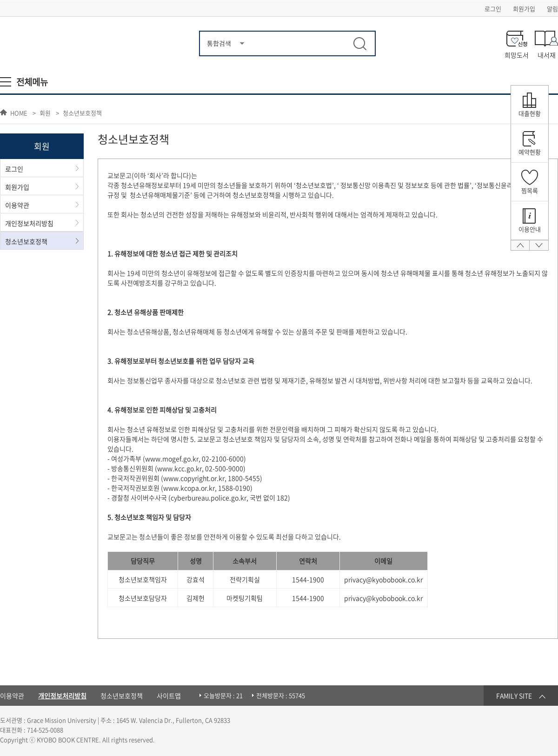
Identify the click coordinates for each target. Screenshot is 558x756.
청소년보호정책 (82, 113)
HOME (19, 113)
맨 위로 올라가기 (520, 249)
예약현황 (530, 152)
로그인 (493, 9)
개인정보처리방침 (29, 223)
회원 (45, 113)
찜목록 (530, 190)
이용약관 (17, 205)
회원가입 (524, 9)
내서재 (547, 54)
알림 (552, 9)
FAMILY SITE (514, 696)
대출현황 (530, 113)
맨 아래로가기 (539, 249)
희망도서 (517, 54)
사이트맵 (169, 696)
